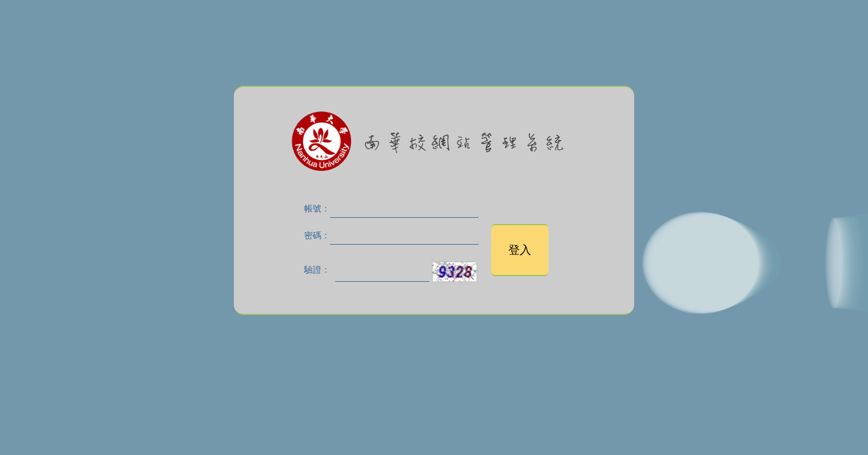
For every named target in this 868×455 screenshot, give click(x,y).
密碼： (317, 236)
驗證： (317, 270)
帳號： (317, 209)
